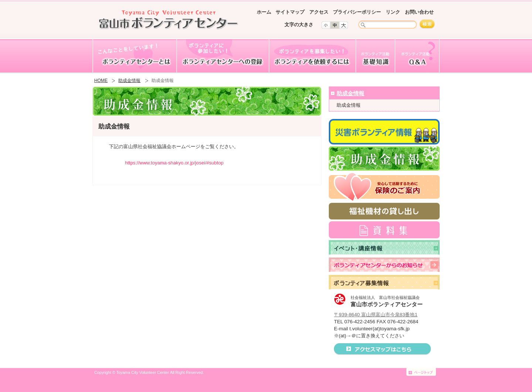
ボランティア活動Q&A (417, 56)
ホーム (264, 12)
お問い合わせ (419, 12)
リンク (393, 12)
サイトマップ (290, 12)
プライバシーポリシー (357, 12)
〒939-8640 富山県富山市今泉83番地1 (376, 315)
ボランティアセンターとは (134, 56)
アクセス (319, 12)
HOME (101, 81)
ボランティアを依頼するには (312, 56)
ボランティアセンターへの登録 (222, 56)
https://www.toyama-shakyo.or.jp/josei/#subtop (174, 163)
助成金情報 (129, 81)
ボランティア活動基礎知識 (375, 56)
